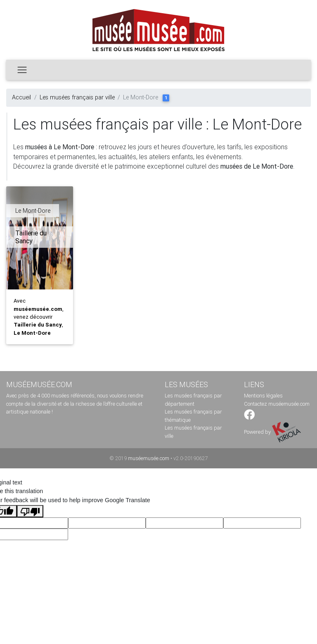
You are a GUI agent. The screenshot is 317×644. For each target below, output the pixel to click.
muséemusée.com (149, 458)
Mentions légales (263, 396)
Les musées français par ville (77, 97)
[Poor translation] (30, 511)
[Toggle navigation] (22, 70)
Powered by (272, 432)
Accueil (21, 97)
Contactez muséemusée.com (277, 404)
